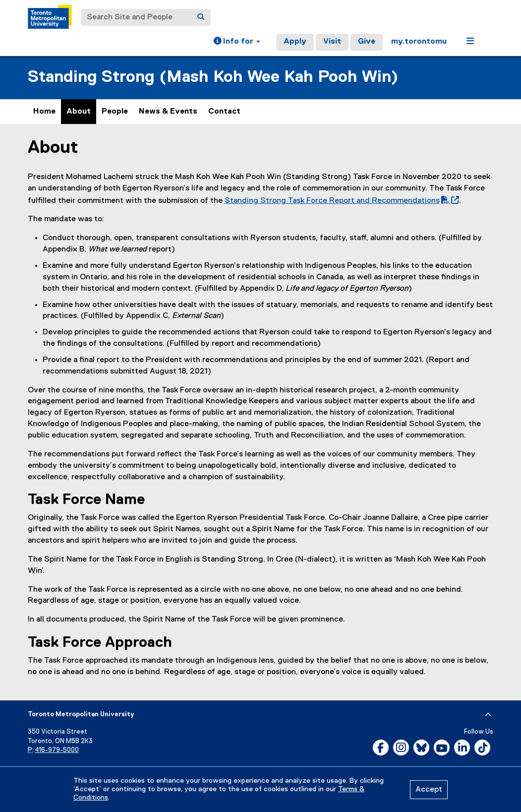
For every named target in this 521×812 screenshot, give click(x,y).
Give (367, 42)
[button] (237, 42)
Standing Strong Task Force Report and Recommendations (340, 201)
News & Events (168, 112)
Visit (332, 42)
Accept (429, 790)
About (79, 112)
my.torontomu (419, 42)
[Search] (201, 17)
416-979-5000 (57, 750)
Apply (295, 42)
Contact (224, 112)
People (115, 112)
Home (44, 112)
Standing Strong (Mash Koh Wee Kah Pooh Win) (213, 77)
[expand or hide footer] (488, 715)
